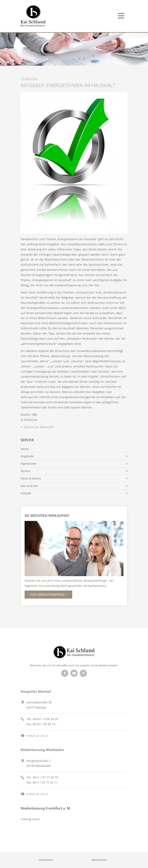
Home (25, 449)
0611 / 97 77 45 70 (46, 777)
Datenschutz (99, 860)
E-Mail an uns (33, 736)
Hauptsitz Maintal (36, 691)
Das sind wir (29, 486)
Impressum (46, 860)
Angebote (27, 456)
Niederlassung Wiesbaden (42, 750)
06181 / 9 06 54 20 (46, 719)
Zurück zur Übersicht (39, 427)
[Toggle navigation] (121, 15)
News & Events (31, 478)
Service (26, 471)
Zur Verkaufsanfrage (47, 594)
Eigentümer (29, 464)
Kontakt (26, 493)
